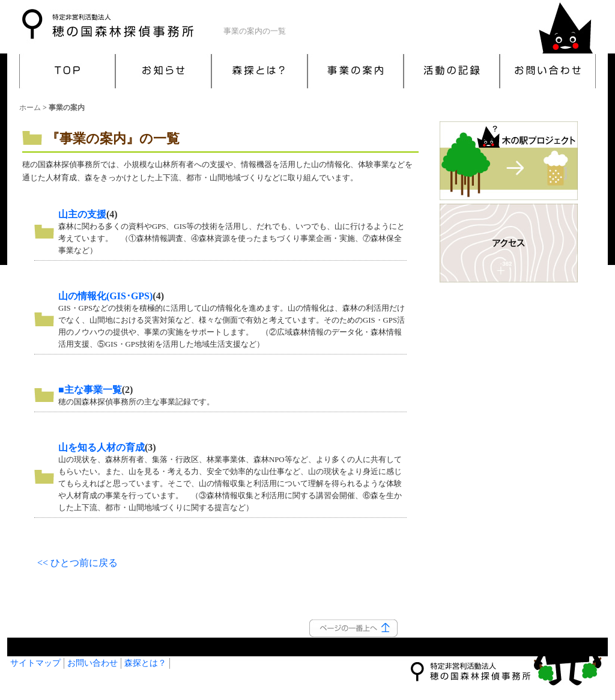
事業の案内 (356, 71)
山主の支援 (82, 214)
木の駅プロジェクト (509, 161)
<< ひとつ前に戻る (77, 563)
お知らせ (163, 71)
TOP (67, 71)
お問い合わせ (548, 71)
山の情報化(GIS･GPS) (105, 296)
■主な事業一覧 (90, 390)
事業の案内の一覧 (255, 31)
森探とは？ (259, 71)
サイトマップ (35, 663)
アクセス (509, 243)
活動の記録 (452, 71)
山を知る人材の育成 (101, 447)
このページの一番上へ (353, 628)
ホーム (30, 108)
